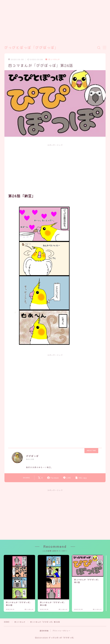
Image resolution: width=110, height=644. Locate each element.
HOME (7, 622)
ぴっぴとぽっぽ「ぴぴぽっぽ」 (31, 48)
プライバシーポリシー (61, 631)
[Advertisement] (52, 21)
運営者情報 (44, 631)
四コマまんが (53, 59)
